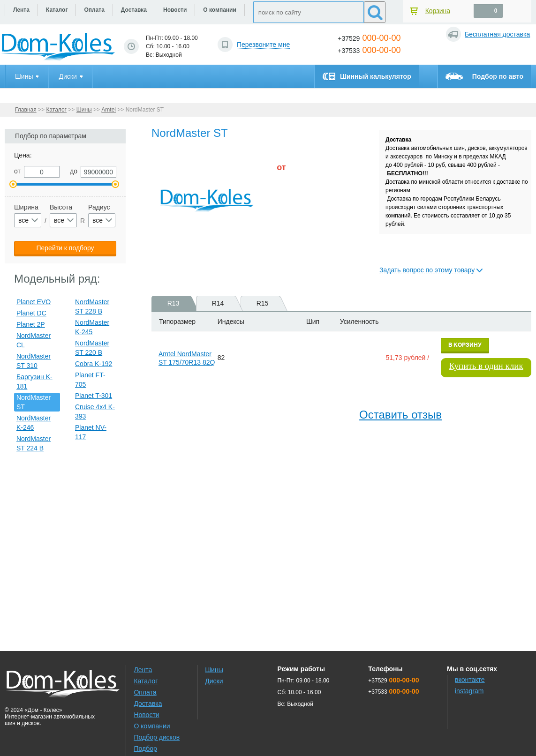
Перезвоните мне (263, 45)
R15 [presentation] (268, 303)
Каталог (56, 110)
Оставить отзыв (400, 415)
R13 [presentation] (178, 303)
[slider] (292, 193)
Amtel (109, 110)
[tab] (170, 303)
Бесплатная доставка (497, 34)
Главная (26, 110)
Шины (84, 110)
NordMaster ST (34, 402)
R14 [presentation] (223, 303)
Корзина (438, 11)
